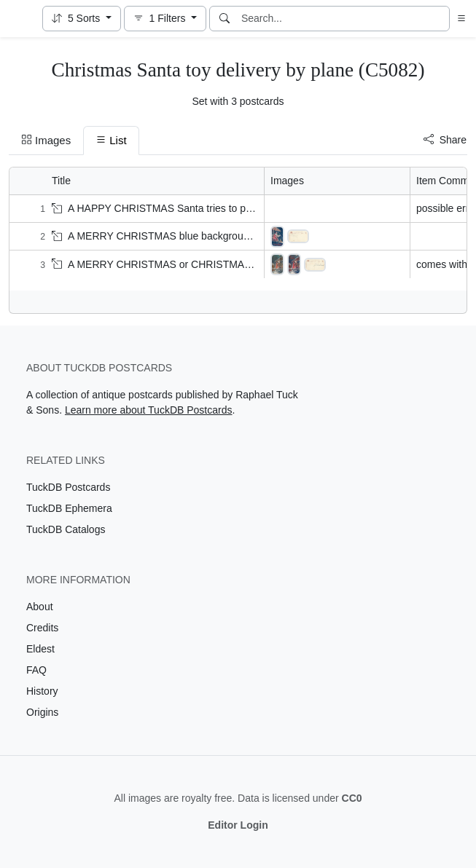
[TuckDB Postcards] (20, 19)
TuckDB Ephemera (69, 508)
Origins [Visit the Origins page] (42, 712)
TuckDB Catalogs (66, 529)
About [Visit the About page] (40, 607)
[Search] (225, 19)
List (111, 140)
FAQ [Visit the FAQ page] (36, 670)
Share (445, 140)
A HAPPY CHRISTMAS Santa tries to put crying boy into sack (199, 208)
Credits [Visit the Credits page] (42, 628)
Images (46, 140)
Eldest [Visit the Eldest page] (40, 649)
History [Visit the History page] (42, 691)
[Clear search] (440, 19)
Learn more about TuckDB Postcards (149, 410)
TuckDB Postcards (68, 487)
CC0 (352, 798)
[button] (82, 19)
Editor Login (238, 825)
